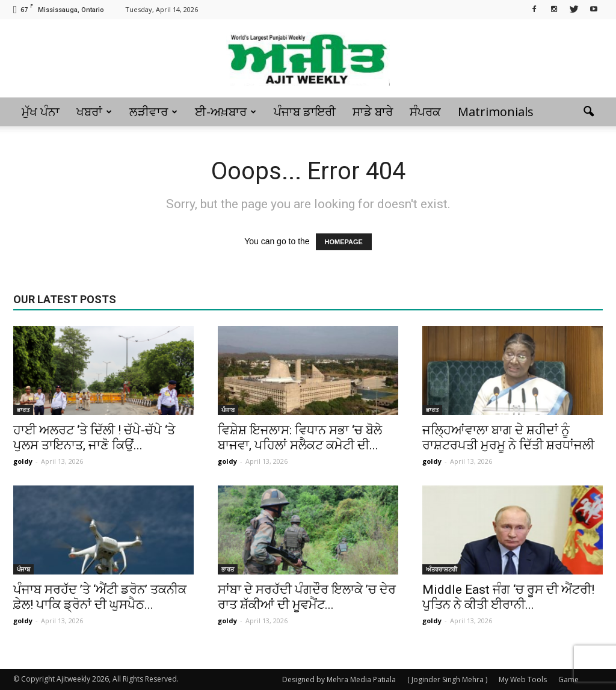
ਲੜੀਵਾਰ (153, 112)
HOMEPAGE (344, 242)
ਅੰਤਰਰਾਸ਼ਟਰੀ (442, 569)
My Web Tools (523, 679)
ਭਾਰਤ (23, 410)
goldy (23, 461)
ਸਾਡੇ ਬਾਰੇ (373, 112)
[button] (588, 112)
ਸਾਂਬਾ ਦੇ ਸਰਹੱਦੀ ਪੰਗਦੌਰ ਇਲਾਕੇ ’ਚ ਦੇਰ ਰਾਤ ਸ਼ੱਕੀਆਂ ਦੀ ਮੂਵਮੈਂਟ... (307, 597)
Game (568, 679)
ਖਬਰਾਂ (94, 112)
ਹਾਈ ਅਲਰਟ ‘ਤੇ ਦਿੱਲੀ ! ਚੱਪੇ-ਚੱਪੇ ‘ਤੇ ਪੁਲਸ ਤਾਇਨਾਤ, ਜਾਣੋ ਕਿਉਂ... (94, 438)
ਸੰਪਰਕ (425, 112)
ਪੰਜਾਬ (228, 410)
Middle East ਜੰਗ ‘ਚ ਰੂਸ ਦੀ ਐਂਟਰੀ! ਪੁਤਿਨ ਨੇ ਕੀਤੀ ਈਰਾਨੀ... (508, 597)
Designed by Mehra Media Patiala (339, 679)
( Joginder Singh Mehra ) (447, 679)
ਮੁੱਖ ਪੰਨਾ (41, 112)
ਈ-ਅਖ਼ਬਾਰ (226, 112)
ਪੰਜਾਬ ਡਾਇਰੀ (305, 112)
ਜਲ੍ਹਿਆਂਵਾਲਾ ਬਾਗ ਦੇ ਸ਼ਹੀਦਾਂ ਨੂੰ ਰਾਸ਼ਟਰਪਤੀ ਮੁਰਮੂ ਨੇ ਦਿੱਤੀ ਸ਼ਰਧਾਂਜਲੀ (508, 438)
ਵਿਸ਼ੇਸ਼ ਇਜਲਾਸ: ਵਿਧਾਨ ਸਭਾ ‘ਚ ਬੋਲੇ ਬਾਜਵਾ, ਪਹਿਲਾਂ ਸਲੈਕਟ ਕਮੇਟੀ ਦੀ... (300, 438)
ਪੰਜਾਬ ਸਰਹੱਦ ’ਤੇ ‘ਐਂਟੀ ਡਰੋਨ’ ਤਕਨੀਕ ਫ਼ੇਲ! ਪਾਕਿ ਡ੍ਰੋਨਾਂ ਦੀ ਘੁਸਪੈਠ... (100, 597)
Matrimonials (496, 112)
